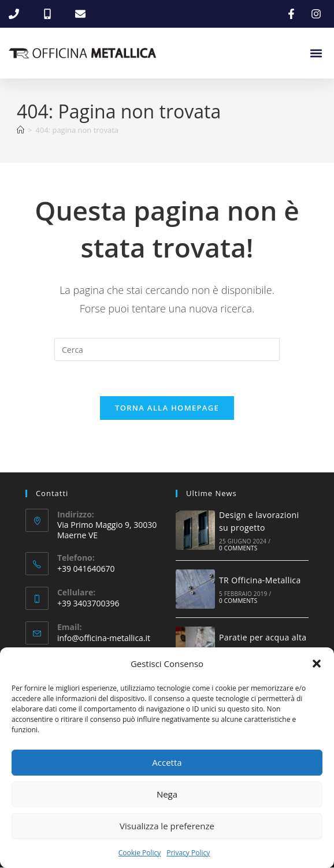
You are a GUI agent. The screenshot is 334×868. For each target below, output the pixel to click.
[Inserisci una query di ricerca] (167, 349)
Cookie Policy (140, 853)
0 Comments (238, 549)
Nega (167, 794)
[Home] (21, 130)
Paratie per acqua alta (263, 638)
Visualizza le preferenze (167, 826)
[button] (317, 664)
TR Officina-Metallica (260, 581)
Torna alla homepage (167, 408)
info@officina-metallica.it (104, 638)
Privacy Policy (188, 853)
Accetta (167, 762)
